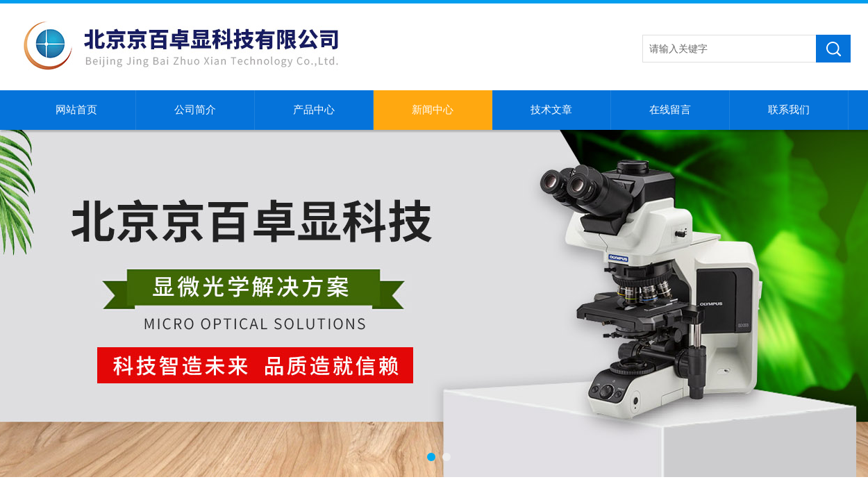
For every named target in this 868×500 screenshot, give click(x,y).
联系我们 (789, 110)
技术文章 (551, 110)
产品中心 (314, 110)
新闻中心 (433, 110)
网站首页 (76, 110)
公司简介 (195, 110)
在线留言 (670, 110)
